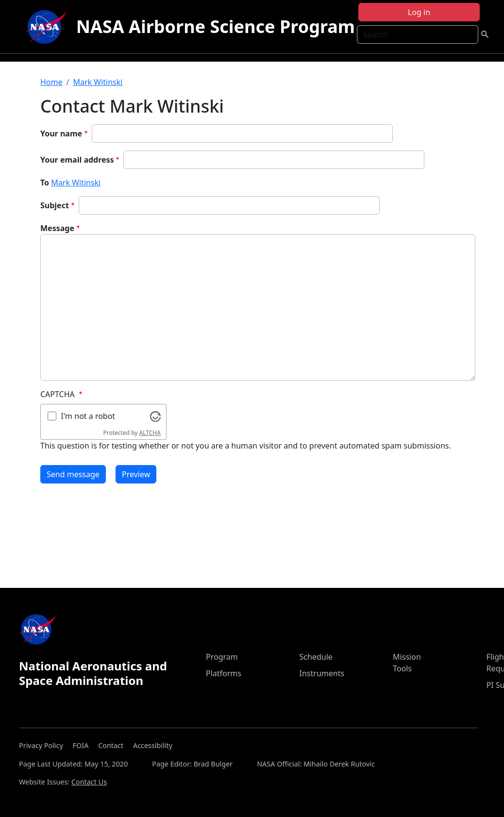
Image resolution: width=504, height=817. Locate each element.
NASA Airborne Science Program (216, 26)
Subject (55, 205)
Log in (419, 12)
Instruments (322, 673)
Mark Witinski (98, 82)
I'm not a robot (88, 416)
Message (57, 228)
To (45, 183)
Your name (61, 133)
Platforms (224, 673)
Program (222, 657)
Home (51, 82)
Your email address (77, 160)
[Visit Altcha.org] (155, 416)
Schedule (316, 657)
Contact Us (89, 782)
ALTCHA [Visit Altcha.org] (150, 433)
